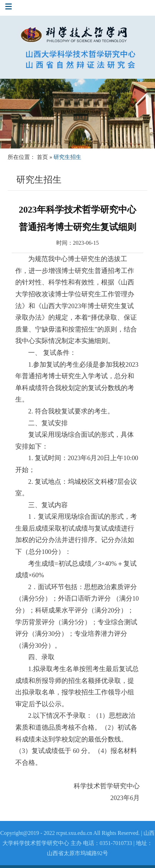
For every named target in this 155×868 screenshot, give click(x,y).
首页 (42, 157)
